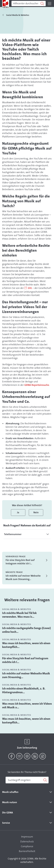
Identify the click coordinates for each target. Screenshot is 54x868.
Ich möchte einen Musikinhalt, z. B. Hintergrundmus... (24, 690)
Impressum (27, 837)
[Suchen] (29, 4)
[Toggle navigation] (50, 4)
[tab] (27, 534)
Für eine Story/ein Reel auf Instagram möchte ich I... (25, 660)
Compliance (27, 846)
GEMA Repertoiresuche (37, 385)
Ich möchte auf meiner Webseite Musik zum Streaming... (26, 675)
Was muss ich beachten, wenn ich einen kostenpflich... (26, 645)
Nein (36, 512)
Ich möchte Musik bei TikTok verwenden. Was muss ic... (19, 615)
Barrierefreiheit (27, 851)
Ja (18, 512)
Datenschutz (27, 841)
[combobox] (27, 780)
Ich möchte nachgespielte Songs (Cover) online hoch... (26, 630)
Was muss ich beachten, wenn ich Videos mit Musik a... (27, 705)
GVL (30, 288)
